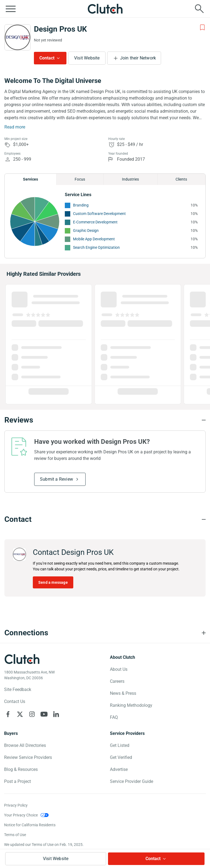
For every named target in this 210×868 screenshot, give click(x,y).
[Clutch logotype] (22, 659)
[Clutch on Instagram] (32, 714)
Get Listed (120, 745)
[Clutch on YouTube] (44, 714)
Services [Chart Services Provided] (30, 179)
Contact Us (15, 701)
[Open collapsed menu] (11, 9)
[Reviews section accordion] (105, 420)
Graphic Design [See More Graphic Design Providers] (86, 231)
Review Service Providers (28, 757)
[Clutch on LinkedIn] (56, 714)
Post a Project (17, 781)
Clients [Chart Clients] (181, 179)
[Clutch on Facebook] (8, 714)
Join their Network (138, 58)
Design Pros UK (60, 29)
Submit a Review (56, 479)
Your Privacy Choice (21, 815)
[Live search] (199, 9)
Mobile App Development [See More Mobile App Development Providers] (94, 239)
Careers (117, 681)
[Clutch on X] (20, 714)
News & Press (123, 693)
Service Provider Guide (132, 781)
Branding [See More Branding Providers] (81, 205)
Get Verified (121, 757)
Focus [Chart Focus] (80, 179)
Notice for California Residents (30, 825)
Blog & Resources (21, 769)
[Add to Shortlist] (202, 28)
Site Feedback (18, 689)
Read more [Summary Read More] (15, 127)
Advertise (119, 769)
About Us (119, 669)
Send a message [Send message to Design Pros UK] (53, 582)
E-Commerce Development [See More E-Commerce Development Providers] (95, 222)
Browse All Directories (25, 745)
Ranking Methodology (131, 705)
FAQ (114, 717)
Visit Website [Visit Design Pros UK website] (87, 58)
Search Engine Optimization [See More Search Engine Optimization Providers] (96, 247)
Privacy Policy (16, 805)
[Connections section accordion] (105, 633)
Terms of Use (15, 835)
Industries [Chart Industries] (130, 179)
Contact (47, 58)
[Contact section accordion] (105, 519)
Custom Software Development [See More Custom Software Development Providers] (99, 214)
